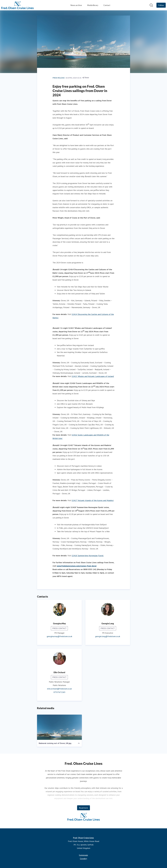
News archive (76, 5)
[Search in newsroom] (151, 5)
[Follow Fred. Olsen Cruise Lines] (161, 5)
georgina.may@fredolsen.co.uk (59, 636)
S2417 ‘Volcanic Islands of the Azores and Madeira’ (93, 500)
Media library (93, 5)
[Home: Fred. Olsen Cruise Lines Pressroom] (17, 5)
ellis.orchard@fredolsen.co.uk (59, 689)
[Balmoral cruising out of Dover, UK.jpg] (59, 727)
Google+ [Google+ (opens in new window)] (84, 859)
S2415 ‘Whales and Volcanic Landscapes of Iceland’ (93, 376)
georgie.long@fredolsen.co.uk (108, 636)
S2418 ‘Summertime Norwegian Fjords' (88, 556)
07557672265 (59, 692)
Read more (83, 808)
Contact (107, 5)
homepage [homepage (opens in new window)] (83, 855)
